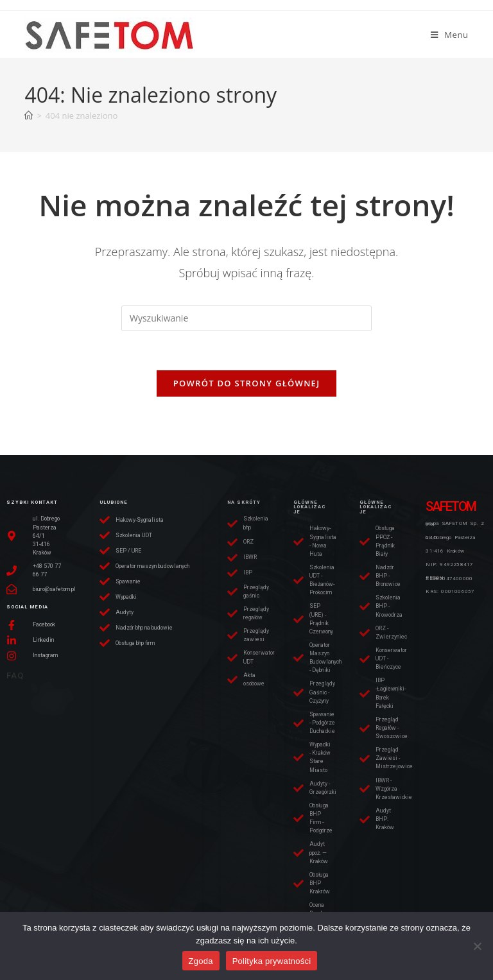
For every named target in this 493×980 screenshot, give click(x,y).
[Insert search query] (246, 318)
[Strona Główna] (29, 116)
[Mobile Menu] (450, 35)
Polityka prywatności (272, 961)
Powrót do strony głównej (247, 383)
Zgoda (201, 961)
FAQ (15, 675)
